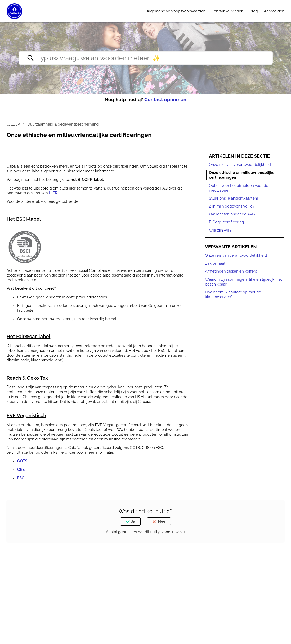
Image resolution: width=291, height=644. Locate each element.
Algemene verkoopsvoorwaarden (176, 11)
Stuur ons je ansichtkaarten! (233, 198)
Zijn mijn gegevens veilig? (232, 206)
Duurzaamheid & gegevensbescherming (63, 124)
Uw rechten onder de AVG (232, 214)
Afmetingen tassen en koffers (231, 271)
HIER (53, 193)
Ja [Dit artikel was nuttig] (133, 521)
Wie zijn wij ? (220, 230)
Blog (254, 11)
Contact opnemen (165, 100)
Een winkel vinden (227, 11)
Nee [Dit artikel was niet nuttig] (162, 521)
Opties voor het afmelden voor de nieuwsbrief (239, 188)
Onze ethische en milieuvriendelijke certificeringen (242, 175)
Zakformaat (215, 263)
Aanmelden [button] (274, 11)
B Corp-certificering (226, 222)
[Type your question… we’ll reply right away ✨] (146, 58)
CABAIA (14, 124)
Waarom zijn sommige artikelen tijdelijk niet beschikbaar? (243, 282)
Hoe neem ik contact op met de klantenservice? (233, 295)
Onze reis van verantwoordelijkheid (240, 165)
